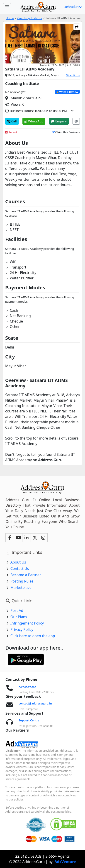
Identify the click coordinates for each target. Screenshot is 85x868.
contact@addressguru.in (35, 703)
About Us (18, 562)
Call (12, 121)
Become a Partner (26, 575)
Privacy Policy (22, 629)
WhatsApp (34, 121)
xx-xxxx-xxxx (28, 687)
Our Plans (19, 617)
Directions (73, 75)
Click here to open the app (33, 636)
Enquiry (59, 121)
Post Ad (17, 611)
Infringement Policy (27, 623)
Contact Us (20, 569)
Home (10, 18)
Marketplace (21, 587)
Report (11, 132)
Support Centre (29, 720)
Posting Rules (22, 581)
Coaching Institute (30, 18)
